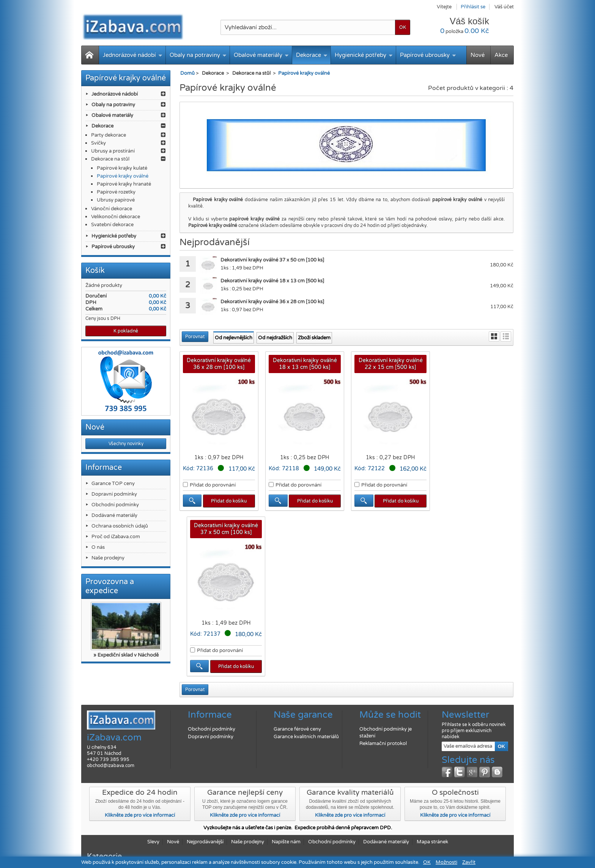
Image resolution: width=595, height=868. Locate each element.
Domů (187, 73)
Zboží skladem (314, 338)
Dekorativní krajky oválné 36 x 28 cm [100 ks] (219, 364)
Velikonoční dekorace (116, 217)
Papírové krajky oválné (123, 176)
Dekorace (312, 55)
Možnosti (446, 862)
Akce (501, 55)
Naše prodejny (108, 558)
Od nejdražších (275, 338)
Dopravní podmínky (114, 494)
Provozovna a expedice (110, 586)
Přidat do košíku (229, 501)
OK (427, 862)
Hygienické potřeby (364, 55)
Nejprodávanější (205, 812)
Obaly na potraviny (198, 55)
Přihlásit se (473, 7)
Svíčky (98, 143)
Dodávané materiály (114, 515)
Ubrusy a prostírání (113, 151)
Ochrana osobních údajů (120, 526)
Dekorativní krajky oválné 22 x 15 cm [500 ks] (389, 364)
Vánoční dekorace (112, 209)
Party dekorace (109, 135)
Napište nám (286, 812)
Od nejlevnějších (234, 338)
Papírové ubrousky (428, 55)
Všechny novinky (126, 444)
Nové (478, 55)
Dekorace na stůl (110, 159)
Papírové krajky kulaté (122, 168)
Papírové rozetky (116, 192)
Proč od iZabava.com (116, 537)
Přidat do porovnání (213, 485)
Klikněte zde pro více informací (140, 785)
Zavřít (469, 862)
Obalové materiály (261, 55)
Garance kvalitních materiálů (306, 707)
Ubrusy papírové (116, 200)
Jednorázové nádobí (133, 55)
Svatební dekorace (112, 225)
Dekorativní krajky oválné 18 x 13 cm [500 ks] (304, 364)
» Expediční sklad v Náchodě (126, 655)
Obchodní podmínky (115, 505)
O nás (98, 547)
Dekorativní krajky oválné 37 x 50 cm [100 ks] (475, 364)
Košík (95, 271)
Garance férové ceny (297, 699)
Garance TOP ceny (113, 484)
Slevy (153, 812)
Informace (104, 468)
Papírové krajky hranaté (124, 184)
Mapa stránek (432, 812)
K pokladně (126, 331)
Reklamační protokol (383, 714)
